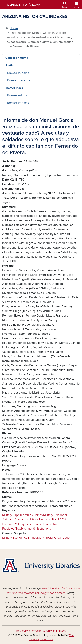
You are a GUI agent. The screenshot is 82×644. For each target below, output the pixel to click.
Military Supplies (13, 515)
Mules (29, 515)
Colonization (50, 524)
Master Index (14, 88)
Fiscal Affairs (60, 520)
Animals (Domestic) (15, 520)
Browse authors (17, 95)
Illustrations (43, 529)
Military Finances (39, 520)
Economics (20, 538)
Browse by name (18, 73)
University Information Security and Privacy (41, 631)
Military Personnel (55, 515)
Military (7, 538)
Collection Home (17, 58)
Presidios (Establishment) (19, 529)
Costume (8, 524)
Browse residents (19, 80)
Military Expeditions (28, 524)
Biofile (10, 66)
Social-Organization (58, 538)
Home (14, 28)
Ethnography (36, 538)
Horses (38, 515)
